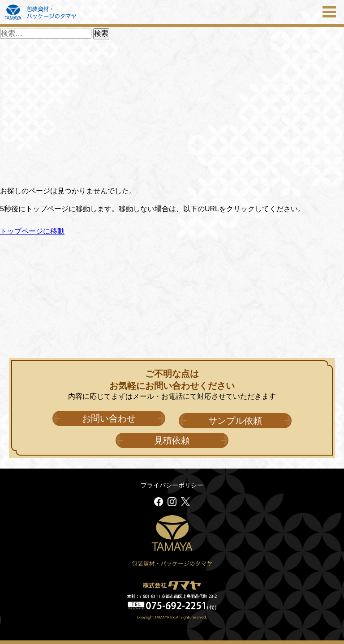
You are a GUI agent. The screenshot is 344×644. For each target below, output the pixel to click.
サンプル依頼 (235, 421)
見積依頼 (172, 440)
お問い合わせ (109, 418)
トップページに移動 (32, 231)
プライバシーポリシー (172, 485)
